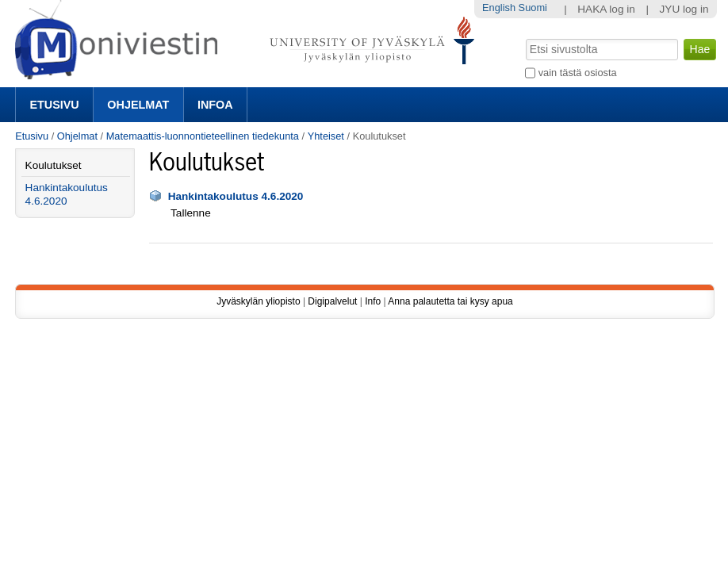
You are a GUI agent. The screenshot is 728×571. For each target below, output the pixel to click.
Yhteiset (326, 136)
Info (373, 301)
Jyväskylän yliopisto (258, 301)
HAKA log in (606, 9)
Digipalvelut (332, 301)
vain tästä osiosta (578, 73)
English (499, 8)
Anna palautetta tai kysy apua (450, 301)
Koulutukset (54, 165)
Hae (525, 37)
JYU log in (684, 9)
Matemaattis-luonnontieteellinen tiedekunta (203, 136)
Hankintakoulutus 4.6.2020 (236, 196)
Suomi (533, 8)
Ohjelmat (138, 105)
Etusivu (54, 105)
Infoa (215, 105)
